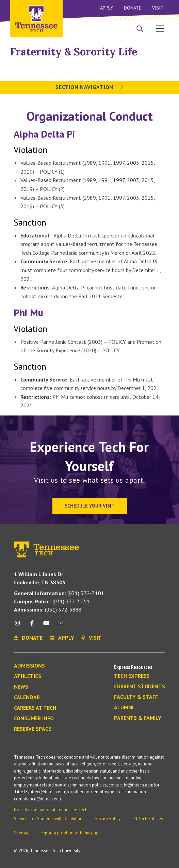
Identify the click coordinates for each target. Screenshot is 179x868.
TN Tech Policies (147, 819)
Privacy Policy (108, 819)
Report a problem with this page (71, 833)
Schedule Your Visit (90, 506)
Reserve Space (32, 729)
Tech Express (132, 676)
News (21, 687)
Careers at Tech (35, 708)
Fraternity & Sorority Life (74, 52)
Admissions (29, 666)
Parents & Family (138, 718)
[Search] (140, 29)
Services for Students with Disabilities (49, 819)
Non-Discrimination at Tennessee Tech (51, 810)
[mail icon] (61, 626)
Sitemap (22, 833)
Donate (133, 8)
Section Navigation (89, 87)
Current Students (140, 687)
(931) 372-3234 (52, 601)
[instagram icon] (19, 626)
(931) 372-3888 (48, 609)
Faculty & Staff (136, 697)
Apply (107, 8)
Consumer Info (34, 719)
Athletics (28, 676)
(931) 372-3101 (59, 593)
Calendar (27, 697)
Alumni (124, 708)
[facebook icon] (32, 626)
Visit (158, 8)
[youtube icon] (46, 626)
